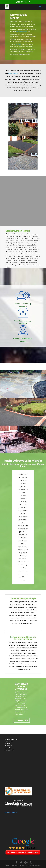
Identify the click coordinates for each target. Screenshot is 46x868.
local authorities (13, 74)
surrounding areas (22, 32)
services (18, 44)
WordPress (37, 865)
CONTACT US (22, 720)
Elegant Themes (19, 865)
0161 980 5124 (9, 750)
